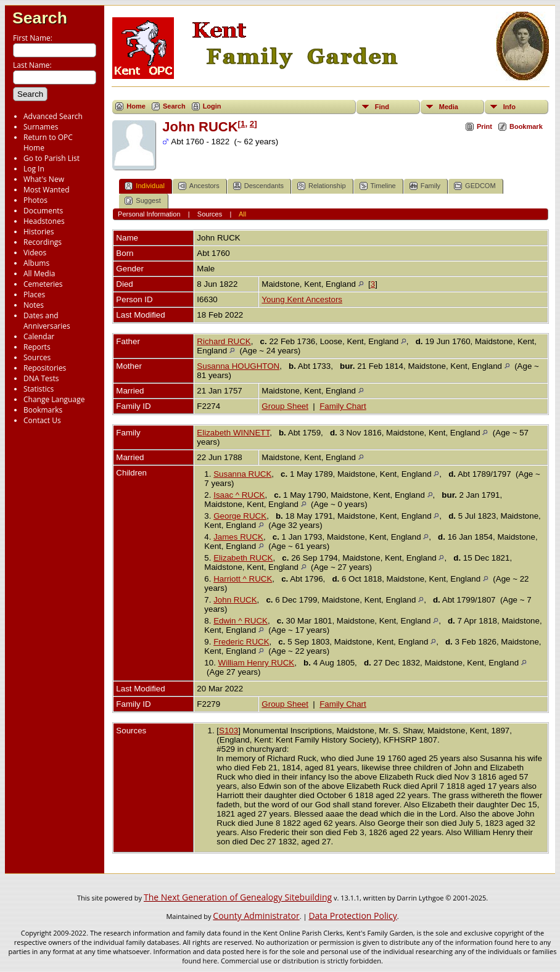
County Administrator (256, 916)
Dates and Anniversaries (47, 321)
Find (382, 107)
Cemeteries (43, 284)
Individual (144, 186)
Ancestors (199, 186)
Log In (34, 169)
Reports (37, 347)
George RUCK (240, 516)
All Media (39, 274)
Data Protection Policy (352, 916)
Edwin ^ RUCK (241, 621)
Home (136, 106)
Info (509, 107)
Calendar (39, 336)
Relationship (322, 186)
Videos (35, 253)
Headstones (44, 221)
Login (212, 106)
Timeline (378, 186)
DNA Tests (41, 378)
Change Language (54, 399)
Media (449, 107)
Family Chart (343, 406)
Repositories (45, 368)
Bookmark (526, 126)
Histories (39, 232)
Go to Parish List (51, 158)
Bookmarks (43, 410)
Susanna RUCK (242, 474)
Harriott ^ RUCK (243, 579)
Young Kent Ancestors (302, 299)
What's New (44, 179)
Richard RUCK (224, 341)
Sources (37, 357)
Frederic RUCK (241, 642)
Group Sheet (285, 406)
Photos (35, 200)
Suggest (142, 201)
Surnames (41, 127)
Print (484, 126)
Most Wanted (47, 190)
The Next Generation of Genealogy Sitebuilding (238, 897)
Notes (34, 305)
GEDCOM (475, 186)
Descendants (258, 186)
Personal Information (149, 214)
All (242, 214)
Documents (43, 211)
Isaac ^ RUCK (239, 495)
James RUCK (238, 537)
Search (40, 18)
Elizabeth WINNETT (233, 433)
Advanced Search (53, 116)
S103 (229, 731)
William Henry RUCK (257, 663)
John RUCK (235, 600)
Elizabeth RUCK (243, 558)
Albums (36, 263)
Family (425, 186)
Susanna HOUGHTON (238, 366)
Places (34, 294)
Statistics (39, 389)
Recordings (43, 242)
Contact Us (42, 420)
